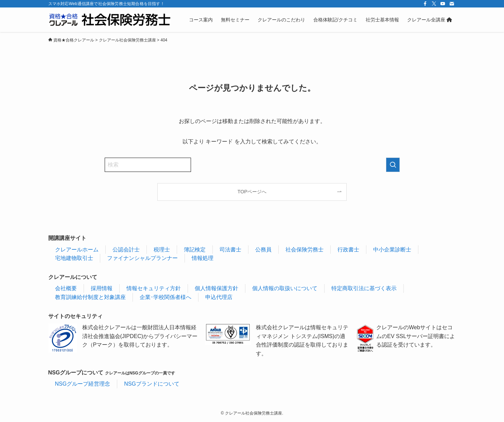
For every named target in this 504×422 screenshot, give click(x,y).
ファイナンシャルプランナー (142, 258)
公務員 (263, 250)
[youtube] (443, 4)
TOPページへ (252, 192)
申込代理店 (219, 297)
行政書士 (348, 250)
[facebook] (425, 4)
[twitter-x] (434, 4)
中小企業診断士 (392, 250)
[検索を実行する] (393, 165)
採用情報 (102, 288)
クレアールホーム (77, 250)
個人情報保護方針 (216, 288)
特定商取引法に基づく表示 (364, 288)
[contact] (452, 4)
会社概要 (66, 288)
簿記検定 (195, 250)
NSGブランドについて (152, 384)
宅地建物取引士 (74, 258)
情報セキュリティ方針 (154, 288)
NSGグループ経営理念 (83, 384)
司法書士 (230, 250)
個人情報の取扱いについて (285, 288)
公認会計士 (126, 250)
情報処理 (203, 258)
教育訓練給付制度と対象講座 (90, 297)
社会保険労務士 (305, 250)
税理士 (162, 250)
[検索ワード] (148, 165)
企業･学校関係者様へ (166, 297)
